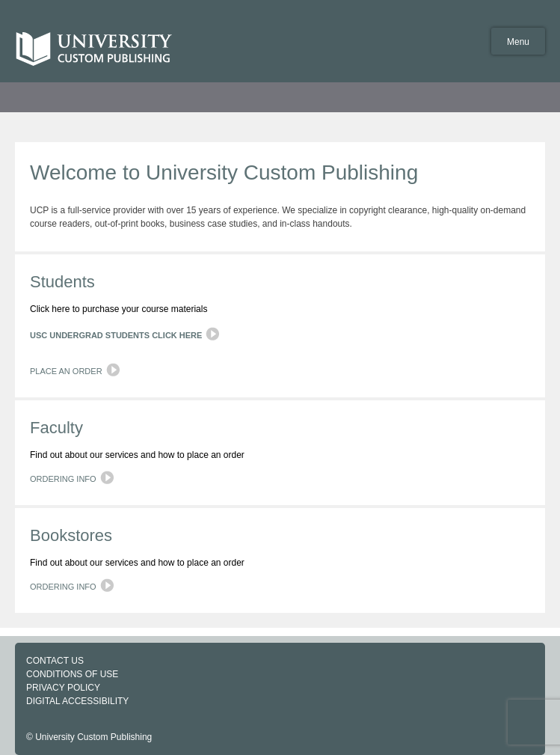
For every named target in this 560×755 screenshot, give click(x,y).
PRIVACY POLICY (63, 688)
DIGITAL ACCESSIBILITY (77, 701)
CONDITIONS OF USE (72, 674)
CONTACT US (55, 661)
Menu (518, 42)
